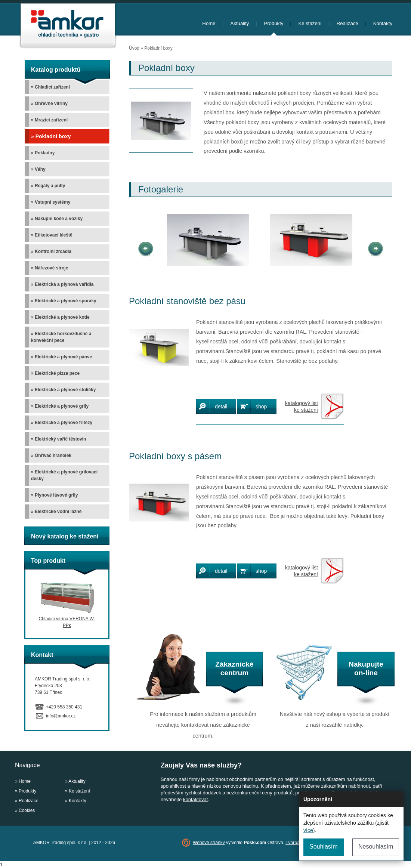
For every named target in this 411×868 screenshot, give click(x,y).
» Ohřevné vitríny (49, 104)
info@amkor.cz (61, 716)
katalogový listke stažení (302, 407)
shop (261, 407)
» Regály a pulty (48, 186)
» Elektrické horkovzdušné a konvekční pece (61, 337)
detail (221, 407)
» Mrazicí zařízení (49, 120)
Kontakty (383, 23)
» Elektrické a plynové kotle (60, 317)
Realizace (347, 23)
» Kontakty (76, 801)
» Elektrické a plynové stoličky (63, 390)
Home (209, 23)
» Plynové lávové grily (54, 495)
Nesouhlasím (376, 847)
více (308, 830)
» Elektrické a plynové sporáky (64, 301)
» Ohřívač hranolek (51, 455)
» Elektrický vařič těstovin (58, 439)
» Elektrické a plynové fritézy (62, 423)
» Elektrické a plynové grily (60, 406)
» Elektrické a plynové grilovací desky (64, 475)
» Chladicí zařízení (50, 87)
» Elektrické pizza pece (55, 373)
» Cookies (25, 810)
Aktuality (240, 23)
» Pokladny (43, 153)
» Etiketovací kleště (52, 235)
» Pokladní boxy (51, 136)
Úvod (134, 48)
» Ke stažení (78, 791)
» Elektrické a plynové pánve (61, 357)
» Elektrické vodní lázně (56, 512)
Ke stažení (310, 23)
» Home (23, 781)
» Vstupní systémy (51, 202)
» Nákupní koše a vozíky (57, 219)
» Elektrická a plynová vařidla (62, 284)
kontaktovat (195, 799)
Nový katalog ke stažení (65, 536)
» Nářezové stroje (50, 268)
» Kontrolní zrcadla (51, 251)
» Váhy (38, 169)
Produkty (274, 23)
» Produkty (26, 791)
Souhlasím (324, 847)
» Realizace (27, 801)
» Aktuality (75, 781)
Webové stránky (209, 843)
